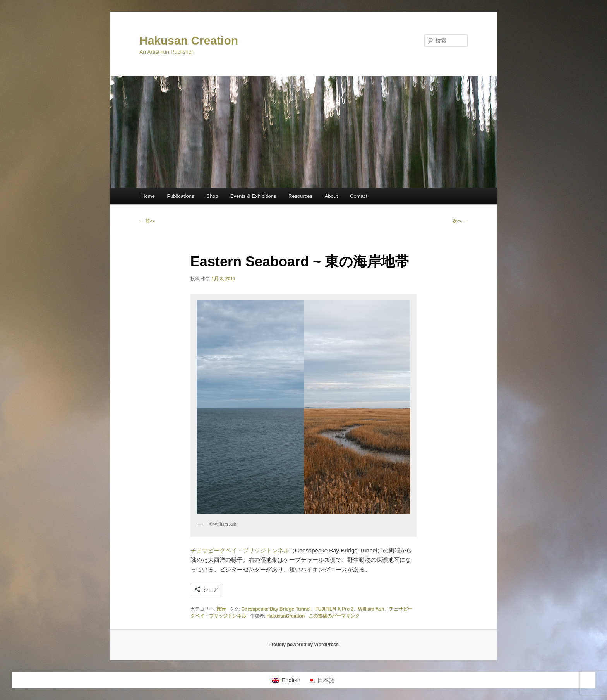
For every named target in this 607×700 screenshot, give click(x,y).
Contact (359, 196)
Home (148, 196)
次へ (460, 221)
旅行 (221, 609)
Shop (212, 196)
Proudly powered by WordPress (303, 645)
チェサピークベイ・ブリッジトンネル (240, 550)
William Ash (371, 609)
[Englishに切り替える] (286, 680)
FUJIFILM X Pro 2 (334, 609)
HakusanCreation (286, 616)
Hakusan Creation (189, 40)
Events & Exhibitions (253, 196)
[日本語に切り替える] (322, 680)
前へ (147, 221)
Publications (180, 196)
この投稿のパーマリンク (334, 616)
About (331, 196)
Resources (300, 196)
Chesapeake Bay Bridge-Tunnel (276, 609)
